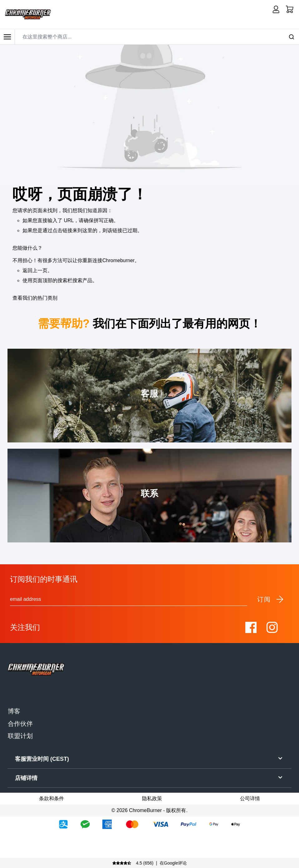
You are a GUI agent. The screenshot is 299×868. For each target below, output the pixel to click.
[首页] (290, 9)
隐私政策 (152, 798)
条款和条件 (51, 798)
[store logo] (28, 14)
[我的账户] (276, 9)
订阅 (271, 599)
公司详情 (250, 798)
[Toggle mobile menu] (7, 37)
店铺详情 (149, 777)
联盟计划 (20, 736)
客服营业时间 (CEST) (149, 758)
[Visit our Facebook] (251, 627)
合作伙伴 (20, 724)
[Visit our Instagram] (272, 627)
